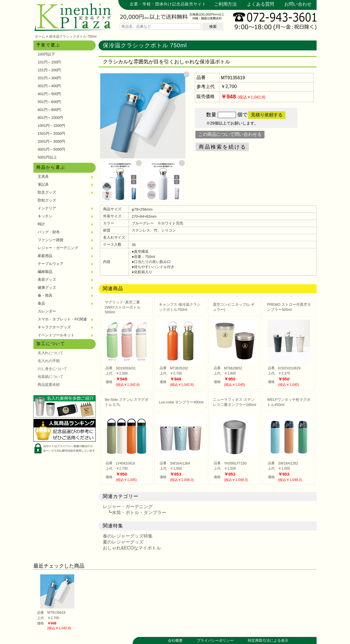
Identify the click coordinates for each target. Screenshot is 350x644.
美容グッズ (47, 280)
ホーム (40, 37)
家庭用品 (45, 256)
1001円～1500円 (51, 126)
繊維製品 (45, 272)
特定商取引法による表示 (268, 640)
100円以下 (46, 54)
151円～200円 (49, 70)
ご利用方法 (225, 4)
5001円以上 (47, 157)
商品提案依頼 (49, 385)
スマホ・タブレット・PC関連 (62, 319)
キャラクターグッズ (54, 327)
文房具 (43, 176)
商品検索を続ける (223, 147)
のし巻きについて (52, 369)
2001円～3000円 (51, 141)
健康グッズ (47, 287)
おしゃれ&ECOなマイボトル (132, 548)
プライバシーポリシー (215, 640)
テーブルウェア (51, 264)
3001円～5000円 (51, 149)
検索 (213, 26)
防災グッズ (47, 192)
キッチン (45, 216)
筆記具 (43, 184)
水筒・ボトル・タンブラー (139, 513)
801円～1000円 (50, 118)
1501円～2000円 (51, 133)
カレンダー (47, 311)
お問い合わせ (298, 4)
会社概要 (175, 640)
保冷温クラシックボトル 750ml (73, 37)
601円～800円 (49, 110)
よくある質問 (261, 4)
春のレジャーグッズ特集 (128, 536)
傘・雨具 (45, 295)
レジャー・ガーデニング (58, 248)
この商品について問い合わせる (230, 134)
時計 (41, 224)
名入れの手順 (49, 361)
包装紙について (51, 377)
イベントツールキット (56, 335)
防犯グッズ (47, 200)
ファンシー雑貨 (51, 240)
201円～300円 (49, 78)
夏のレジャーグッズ (123, 542)
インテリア (47, 208)
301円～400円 (49, 86)
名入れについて (51, 353)
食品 (41, 303)
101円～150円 (49, 62)
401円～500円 (49, 94)
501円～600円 (49, 102)
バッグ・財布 (49, 232)
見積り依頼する (267, 115)
